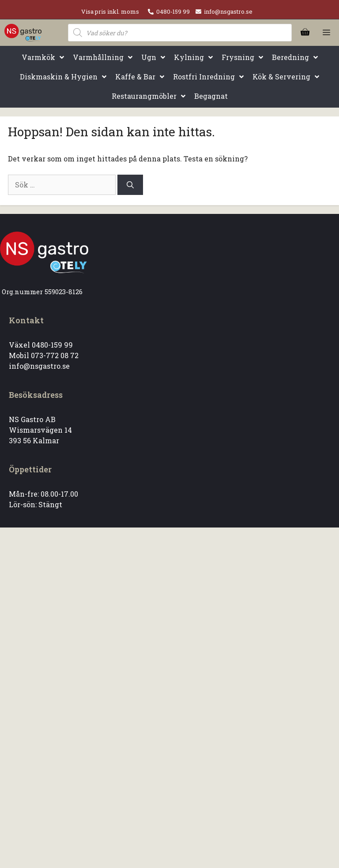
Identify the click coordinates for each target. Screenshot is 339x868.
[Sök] (130, 185)
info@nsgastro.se (228, 11)
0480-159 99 (173, 11)
